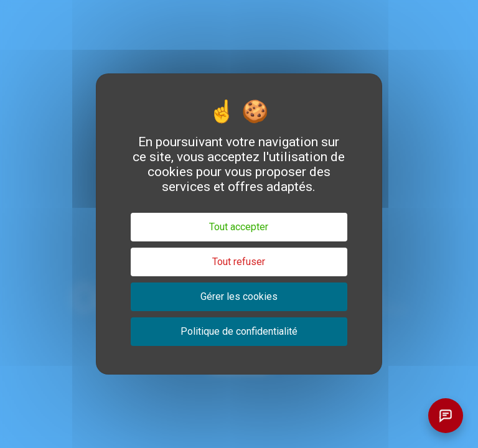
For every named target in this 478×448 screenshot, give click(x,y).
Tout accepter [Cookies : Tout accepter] (239, 227)
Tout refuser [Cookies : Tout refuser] (239, 262)
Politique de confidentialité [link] (239, 331)
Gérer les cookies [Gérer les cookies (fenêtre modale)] (239, 296)
